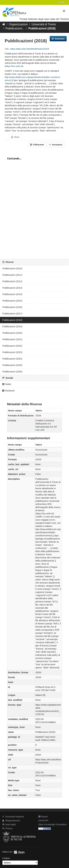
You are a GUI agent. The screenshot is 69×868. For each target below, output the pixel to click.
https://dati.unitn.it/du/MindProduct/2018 (30, 49)
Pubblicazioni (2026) (12, 372)
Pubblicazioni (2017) (12, 314)
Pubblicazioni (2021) (12, 339)
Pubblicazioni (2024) (12, 359)
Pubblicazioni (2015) (12, 301)
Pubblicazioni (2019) (12, 326)
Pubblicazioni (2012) (12, 281)
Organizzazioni (18, 24)
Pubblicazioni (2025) (12, 365)
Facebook (8, 391)
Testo (15, 137)
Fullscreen (37, 145)
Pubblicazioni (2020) (12, 333)
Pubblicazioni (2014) (12, 294)
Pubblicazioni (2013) (12, 288)
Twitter (7, 384)
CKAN (19, 852)
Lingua (6, 858)
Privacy (7, 828)
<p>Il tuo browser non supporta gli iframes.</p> (34, 202)
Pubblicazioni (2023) (12, 352)
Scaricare (58, 39)
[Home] (4, 24)
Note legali (9, 824)
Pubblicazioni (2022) (12, 346)
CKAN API (43, 821)
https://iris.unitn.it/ (14, 66)
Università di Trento (44, 24)
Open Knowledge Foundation (52, 824)
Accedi (62, 2)
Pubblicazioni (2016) (12, 307)
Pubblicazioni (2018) (42, 28)
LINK (42, 430)
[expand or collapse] (64, 11)
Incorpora (56, 145)
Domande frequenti (13, 817)
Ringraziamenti (11, 821)
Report (43, 817)
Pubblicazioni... (15, 28)
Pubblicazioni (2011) (12, 275)
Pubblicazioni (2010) (12, 268)
